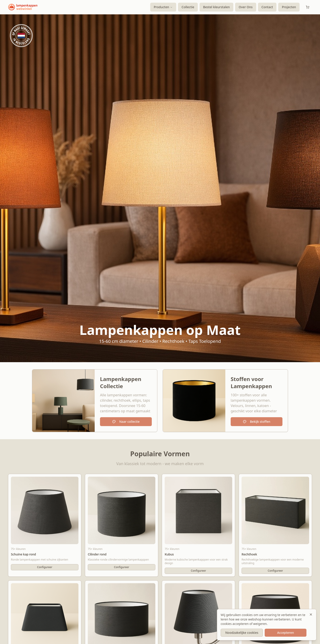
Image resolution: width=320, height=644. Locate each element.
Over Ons (246, 7)
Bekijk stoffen (257, 422)
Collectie (188, 7)
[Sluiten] (311, 614)
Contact (267, 7)
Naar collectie (126, 422)
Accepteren (286, 633)
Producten (163, 7)
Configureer (45, 567)
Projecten (289, 7)
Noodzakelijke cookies (242, 633)
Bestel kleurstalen (216, 7)
